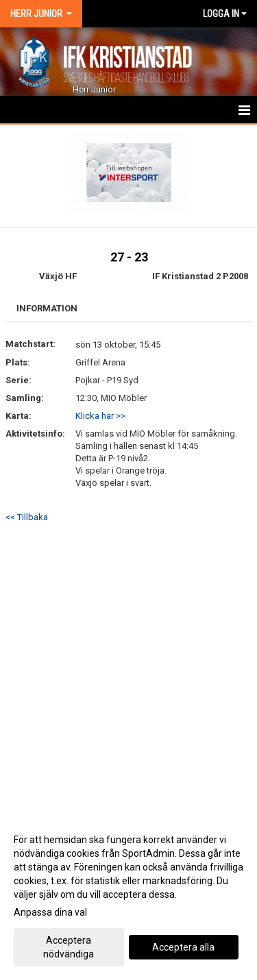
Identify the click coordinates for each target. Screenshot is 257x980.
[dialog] (128, 896)
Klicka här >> (100, 416)
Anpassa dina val (50, 912)
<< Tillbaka (27, 517)
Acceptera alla (183, 947)
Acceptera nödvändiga (69, 947)
